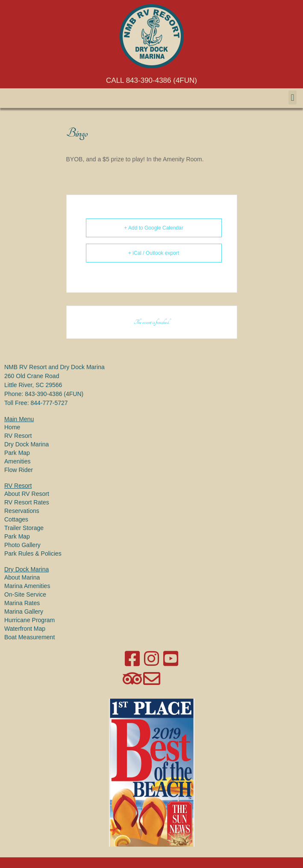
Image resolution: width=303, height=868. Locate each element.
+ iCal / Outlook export (154, 253)
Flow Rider (19, 470)
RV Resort (18, 436)
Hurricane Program (29, 620)
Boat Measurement (29, 637)
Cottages (16, 519)
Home (12, 427)
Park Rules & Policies (33, 553)
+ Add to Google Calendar (153, 228)
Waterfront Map (25, 629)
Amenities (17, 461)
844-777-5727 (49, 403)
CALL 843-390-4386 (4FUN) (151, 80)
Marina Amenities (27, 586)
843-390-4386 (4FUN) (54, 394)
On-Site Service (25, 594)
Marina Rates (22, 603)
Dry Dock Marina (26, 444)
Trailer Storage (24, 528)
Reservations (22, 511)
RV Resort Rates (27, 502)
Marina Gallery (24, 612)
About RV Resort (27, 494)
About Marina (22, 577)
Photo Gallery (22, 545)
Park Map (17, 453)
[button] (293, 98)
